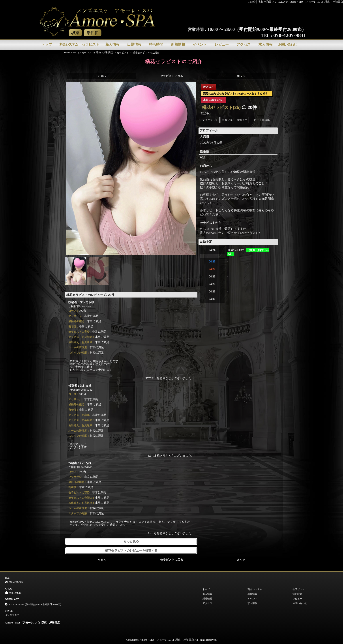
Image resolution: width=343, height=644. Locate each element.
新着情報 (178, 44)
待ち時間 (156, 44)
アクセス (244, 44)
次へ (241, 76)
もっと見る (131, 541)
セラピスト (90, 44)
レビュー (222, 44)
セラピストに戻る (172, 76)
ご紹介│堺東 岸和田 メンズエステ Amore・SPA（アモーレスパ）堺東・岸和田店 (295, 2)
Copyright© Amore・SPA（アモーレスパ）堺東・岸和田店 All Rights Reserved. (172, 640)
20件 (249, 107)
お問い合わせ (287, 44)
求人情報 (266, 44)
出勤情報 (134, 44)
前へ (102, 76)
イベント (200, 44)
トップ (47, 44)
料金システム (69, 44)
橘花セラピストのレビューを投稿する (131, 551)
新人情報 (112, 44)
